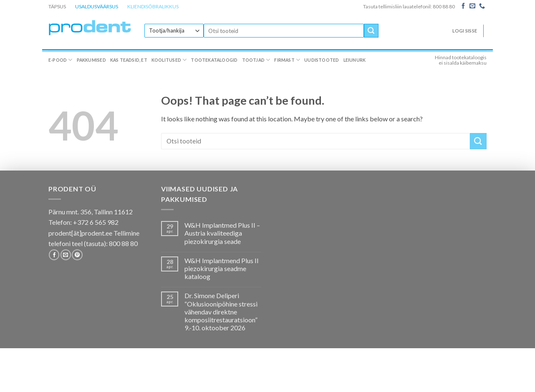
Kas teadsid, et (129, 60)
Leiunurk (355, 60)
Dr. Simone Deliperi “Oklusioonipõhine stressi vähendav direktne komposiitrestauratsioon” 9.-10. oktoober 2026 (221, 312)
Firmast (287, 60)
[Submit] (371, 31)
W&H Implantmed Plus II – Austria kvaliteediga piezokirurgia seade (222, 233)
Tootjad (256, 60)
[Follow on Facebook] (463, 6)
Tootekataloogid (214, 60)
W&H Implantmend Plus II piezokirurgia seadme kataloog (222, 268)
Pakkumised (91, 60)
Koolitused (169, 60)
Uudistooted (322, 60)
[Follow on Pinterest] (77, 255)
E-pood (61, 60)
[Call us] (482, 6)
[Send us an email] (472, 6)
